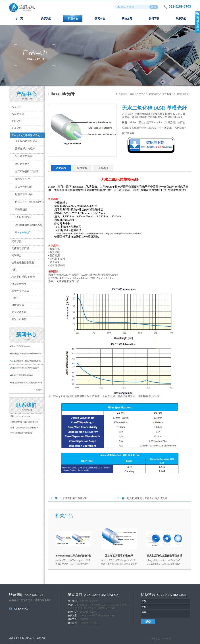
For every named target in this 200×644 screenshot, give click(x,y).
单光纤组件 (21, 210)
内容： (145, 612)
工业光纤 (16, 128)
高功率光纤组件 (24, 187)
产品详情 (61, 168)
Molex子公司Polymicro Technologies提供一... (21, 348)
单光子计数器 (19, 319)
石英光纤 (16, 107)
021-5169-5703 (23, 416)
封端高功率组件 (24, 194)
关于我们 (46, 19)
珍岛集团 (166, 639)
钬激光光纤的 (107, 615)
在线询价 (103, 168)
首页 (132, 94)
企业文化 (94, 601)
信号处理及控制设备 (23, 263)
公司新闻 (84, 612)
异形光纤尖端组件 (25, 149)
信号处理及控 (103, 608)
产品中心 (73, 19)
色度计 (15, 298)
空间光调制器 (19, 312)
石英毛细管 (18, 114)
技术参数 (82, 168)
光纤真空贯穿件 (24, 156)
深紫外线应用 (93, 615)
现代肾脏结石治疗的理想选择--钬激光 (27, 384)
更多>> (39, 390)
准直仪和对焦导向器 (26, 141)
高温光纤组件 (22, 179)
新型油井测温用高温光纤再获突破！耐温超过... (25, 369)
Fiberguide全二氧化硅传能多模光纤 (73, 556)
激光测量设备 (19, 284)
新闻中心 (100, 19)
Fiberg (123, 605)
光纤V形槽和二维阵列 (27, 171)
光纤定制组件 (22, 164)
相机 (14, 270)
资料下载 (154, 19)
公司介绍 (84, 601)
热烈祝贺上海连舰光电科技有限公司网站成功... (26, 355)
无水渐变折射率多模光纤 (74, 498)
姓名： (145, 601)
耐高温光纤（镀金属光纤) (29, 202)
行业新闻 (94, 612)
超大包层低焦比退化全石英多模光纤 (147, 498)
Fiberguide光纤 (23, 232)
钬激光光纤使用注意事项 (22, 375)
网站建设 (155, 639)
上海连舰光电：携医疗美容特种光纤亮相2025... (26, 362)
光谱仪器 (16, 241)
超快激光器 (18, 305)
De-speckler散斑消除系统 (29, 225)
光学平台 (16, 256)
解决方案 (127, 19)
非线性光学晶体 (20, 291)
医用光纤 (16, 121)
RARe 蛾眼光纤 (23, 217)
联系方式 (84, 623)
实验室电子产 (80, 608)
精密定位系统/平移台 (23, 277)
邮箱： (145, 607)
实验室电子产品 (20, 248)
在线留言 (94, 623)
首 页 (19, 19)
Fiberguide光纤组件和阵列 (26, 135)
